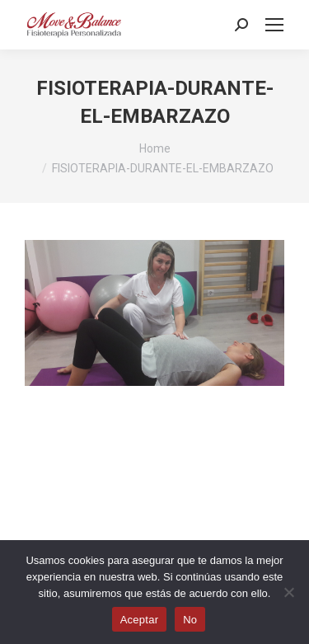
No (190, 620)
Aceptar (140, 620)
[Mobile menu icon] (274, 25)
